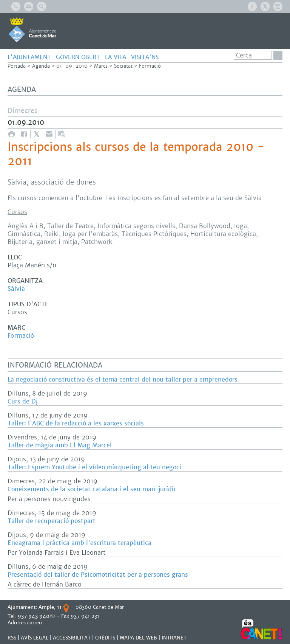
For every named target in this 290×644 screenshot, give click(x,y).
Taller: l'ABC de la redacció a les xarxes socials (76, 423)
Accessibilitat (72, 638)
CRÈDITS (105, 638)
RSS (12, 638)
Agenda (41, 66)
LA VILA (116, 57)
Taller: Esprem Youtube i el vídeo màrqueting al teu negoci (94, 467)
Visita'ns (145, 57)
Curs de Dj (22, 401)
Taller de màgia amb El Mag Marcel (60, 445)
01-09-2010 (72, 66)
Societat (123, 66)
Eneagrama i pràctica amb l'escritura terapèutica (79, 543)
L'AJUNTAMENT (29, 57)
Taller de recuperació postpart (52, 521)
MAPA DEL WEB (138, 638)
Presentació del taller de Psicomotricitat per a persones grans (98, 575)
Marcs (101, 66)
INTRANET (174, 638)
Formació (150, 66)
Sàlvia (16, 289)
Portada (17, 66)
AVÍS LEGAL (35, 638)
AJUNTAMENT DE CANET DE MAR (32, 30)
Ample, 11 (50, 607)
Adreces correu (25, 623)
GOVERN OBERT (78, 57)
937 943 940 (34, 616)
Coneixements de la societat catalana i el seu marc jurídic (92, 489)
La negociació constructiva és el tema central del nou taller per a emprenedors (123, 379)
